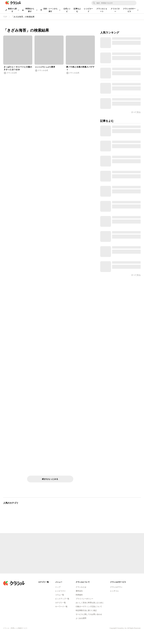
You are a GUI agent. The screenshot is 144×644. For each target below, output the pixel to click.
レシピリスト (60, 591)
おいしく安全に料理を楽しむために (90, 603)
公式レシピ (67, 10)
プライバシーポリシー (84, 599)
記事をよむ (77, 10)
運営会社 (79, 591)
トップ (58, 587)
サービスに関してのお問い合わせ (89, 614)
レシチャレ (115, 591)
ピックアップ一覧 (62, 599)
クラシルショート (102, 10)
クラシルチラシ (116, 587)
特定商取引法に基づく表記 (86, 610)
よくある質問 (81, 618)
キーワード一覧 (61, 607)
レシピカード (88, 10)
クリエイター (115, 10)
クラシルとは (81, 587)
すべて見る (136, 275)
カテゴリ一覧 (60, 603)
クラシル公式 (12, 73)
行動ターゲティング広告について (89, 607)
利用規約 (79, 595)
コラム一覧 (60, 595)
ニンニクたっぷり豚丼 (45, 67)
